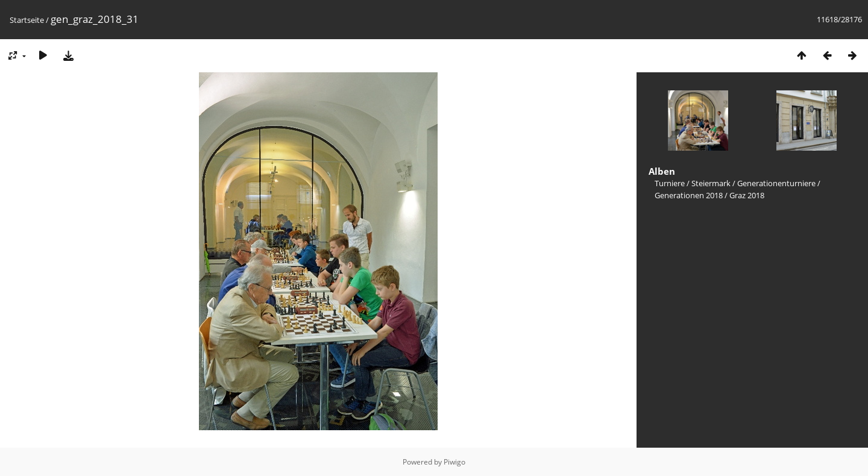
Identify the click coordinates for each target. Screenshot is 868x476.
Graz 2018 (747, 195)
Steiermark (711, 183)
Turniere (670, 183)
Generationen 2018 (689, 195)
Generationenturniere (776, 183)
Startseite (27, 20)
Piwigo (454, 462)
